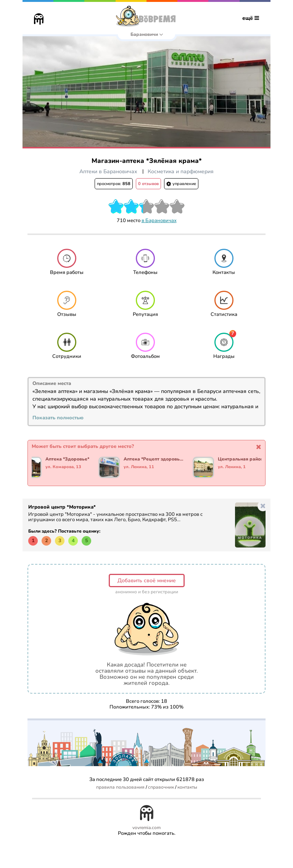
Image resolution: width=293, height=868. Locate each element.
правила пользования (120, 787)
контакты (187, 787)
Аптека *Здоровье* (67, 459)
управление (181, 184)
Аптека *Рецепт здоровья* (154, 459)
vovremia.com (146, 828)
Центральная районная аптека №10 (248, 459)
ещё (251, 18)
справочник (161, 787)
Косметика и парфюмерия (181, 172)
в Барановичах (159, 221)
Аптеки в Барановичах (108, 172)
